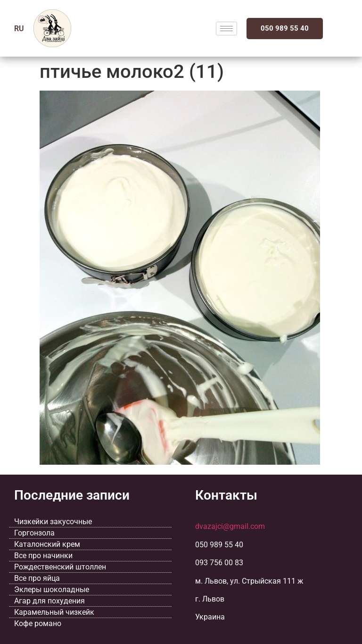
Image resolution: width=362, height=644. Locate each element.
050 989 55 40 (285, 28)
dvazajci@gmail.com (230, 526)
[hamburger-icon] (226, 29)
